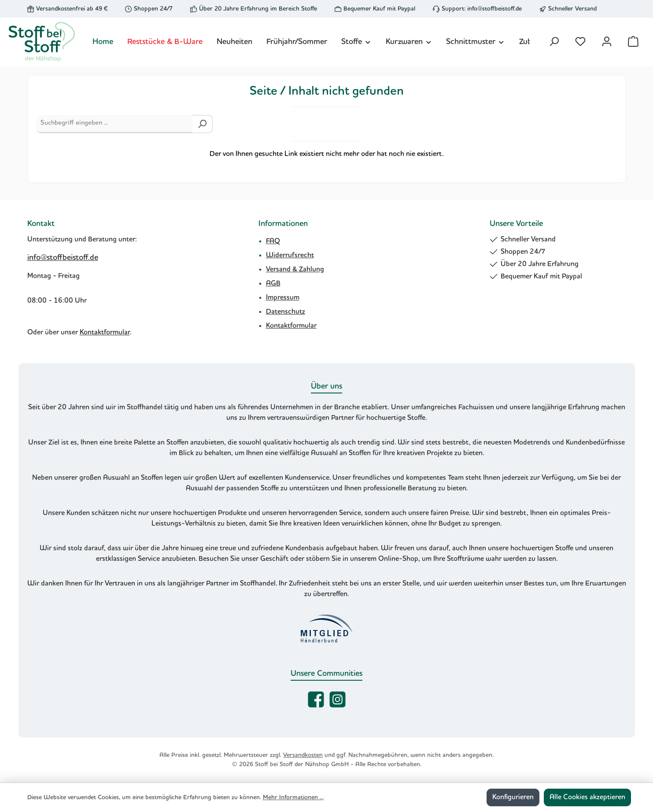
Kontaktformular (105, 333)
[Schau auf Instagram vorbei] (338, 699)
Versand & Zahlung (295, 270)
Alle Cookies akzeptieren (587, 797)
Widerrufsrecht (290, 256)
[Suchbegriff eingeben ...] (114, 124)
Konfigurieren (513, 797)
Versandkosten (303, 755)
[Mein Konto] (607, 42)
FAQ (273, 241)
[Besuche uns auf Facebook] (316, 699)
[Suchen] (554, 42)
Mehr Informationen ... (293, 797)
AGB (273, 284)
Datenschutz (286, 312)
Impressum (283, 298)
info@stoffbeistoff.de (494, 9)
